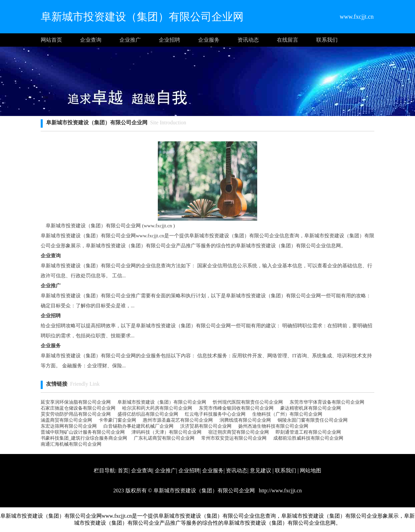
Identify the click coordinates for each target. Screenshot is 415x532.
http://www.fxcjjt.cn (280, 490)
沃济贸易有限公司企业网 (206, 426)
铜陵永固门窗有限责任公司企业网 (313, 420)
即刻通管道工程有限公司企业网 (308, 432)
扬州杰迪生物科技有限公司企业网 (273, 426)
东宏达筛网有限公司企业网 (69, 426)
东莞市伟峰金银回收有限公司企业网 (236, 408)
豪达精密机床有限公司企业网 (311, 408)
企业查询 (91, 40)
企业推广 (130, 40)
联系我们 (327, 40)
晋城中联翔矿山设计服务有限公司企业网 (83, 432)
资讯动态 (248, 40)
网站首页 (51, 40)
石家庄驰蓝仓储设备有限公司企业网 (78, 408)
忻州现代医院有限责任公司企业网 (248, 402)
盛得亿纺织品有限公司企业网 (148, 414)
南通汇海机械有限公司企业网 (71, 444)
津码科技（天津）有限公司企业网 (166, 432)
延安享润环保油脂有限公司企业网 (76, 402)
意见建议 (261, 470)
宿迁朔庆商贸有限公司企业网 (239, 432)
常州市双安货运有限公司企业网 (234, 438)
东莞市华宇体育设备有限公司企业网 (327, 402)
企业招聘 (169, 40)
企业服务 (209, 40)
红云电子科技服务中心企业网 (215, 414)
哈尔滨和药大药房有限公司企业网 (157, 408)
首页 (123, 470)
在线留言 (288, 40)
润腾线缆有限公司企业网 (245, 420)
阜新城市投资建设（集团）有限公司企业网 (162, 402)
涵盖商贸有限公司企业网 (66, 420)
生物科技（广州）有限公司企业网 (287, 414)
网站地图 (311, 470)
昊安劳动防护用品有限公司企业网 (76, 414)
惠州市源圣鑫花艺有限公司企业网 (178, 420)
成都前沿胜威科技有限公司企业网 (308, 438)
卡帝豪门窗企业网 (117, 420)
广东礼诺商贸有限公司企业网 (164, 438)
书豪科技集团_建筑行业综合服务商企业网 (84, 438)
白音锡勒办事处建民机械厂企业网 (138, 426)
